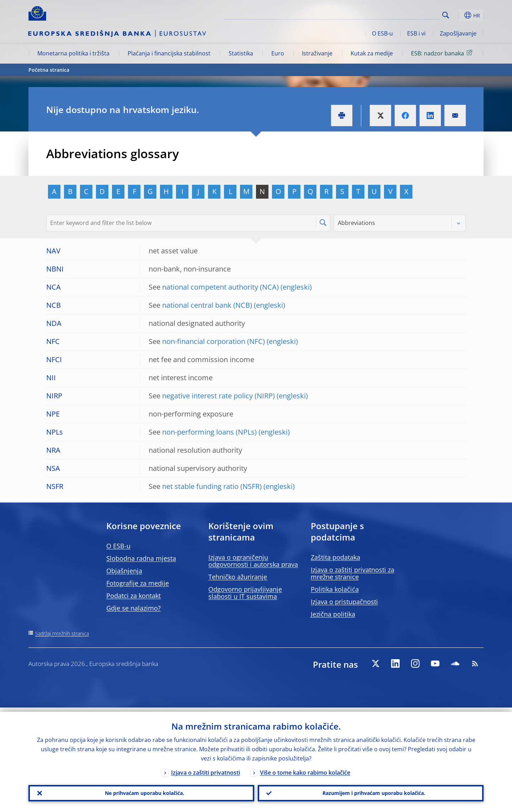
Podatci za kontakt (134, 596)
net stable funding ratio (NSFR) (212, 486)
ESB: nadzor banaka (443, 53)
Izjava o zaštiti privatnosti (206, 768)
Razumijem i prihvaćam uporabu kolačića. (371, 791)
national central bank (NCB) (207, 305)
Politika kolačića (335, 589)
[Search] (404, 14)
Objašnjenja (124, 571)
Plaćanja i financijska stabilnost (169, 53)
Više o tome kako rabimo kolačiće (305, 768)
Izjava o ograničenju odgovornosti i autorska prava (253, 561)
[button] (459, 15)
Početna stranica (49, 70)
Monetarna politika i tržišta (73, 53)
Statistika (241, 53)
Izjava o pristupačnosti (344, 602)
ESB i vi (416, 33)
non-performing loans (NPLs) (209, 432)
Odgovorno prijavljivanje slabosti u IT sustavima (245, 593)
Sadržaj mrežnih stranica (62, 633)
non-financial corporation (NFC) (214, 341)
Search (446, 15)
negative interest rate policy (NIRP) (218, 396)
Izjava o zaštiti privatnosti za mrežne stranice (353, 573)
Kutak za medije (372, 53)
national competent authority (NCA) (220, 287)
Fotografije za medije (138, 583)
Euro (278, 53)
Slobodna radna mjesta (141, 558)
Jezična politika (333, 614)
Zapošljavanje (458, 33)
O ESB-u (382, 33)
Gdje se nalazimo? (134, 608)
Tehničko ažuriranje (238, 577)
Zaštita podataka (335, 557)
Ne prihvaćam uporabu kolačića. (142, 791)
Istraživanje (317, 53)
